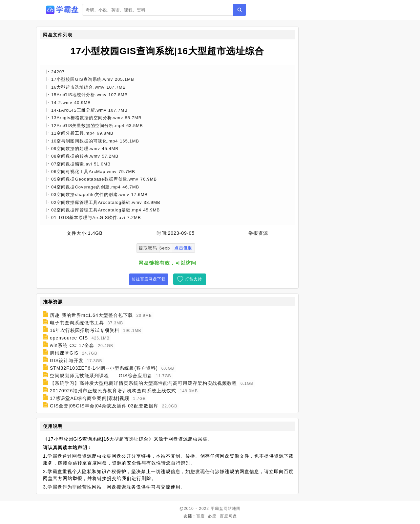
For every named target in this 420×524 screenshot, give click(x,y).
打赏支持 (194, 279)
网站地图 (232, 509)
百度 (200, 516)
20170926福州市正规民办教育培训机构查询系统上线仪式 (113, 391)
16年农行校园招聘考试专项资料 (85, 330)
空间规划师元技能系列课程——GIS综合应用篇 (101, 376)
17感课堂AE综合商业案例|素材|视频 (90, 398)
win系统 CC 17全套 (72, 345)
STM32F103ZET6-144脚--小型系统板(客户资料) (104, 368)
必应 (212, 516)
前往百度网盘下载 (149, 279)
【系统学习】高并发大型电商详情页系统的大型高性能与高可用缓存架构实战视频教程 (143, 383)
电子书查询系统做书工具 (77, 323)
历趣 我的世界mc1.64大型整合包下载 (91, 315)
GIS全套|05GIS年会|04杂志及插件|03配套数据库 (104, 406)
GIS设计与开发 (67, 360)
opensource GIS (69, 338)
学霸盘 (217, 509)
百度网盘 (228, 516)
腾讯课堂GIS (64, 353)
